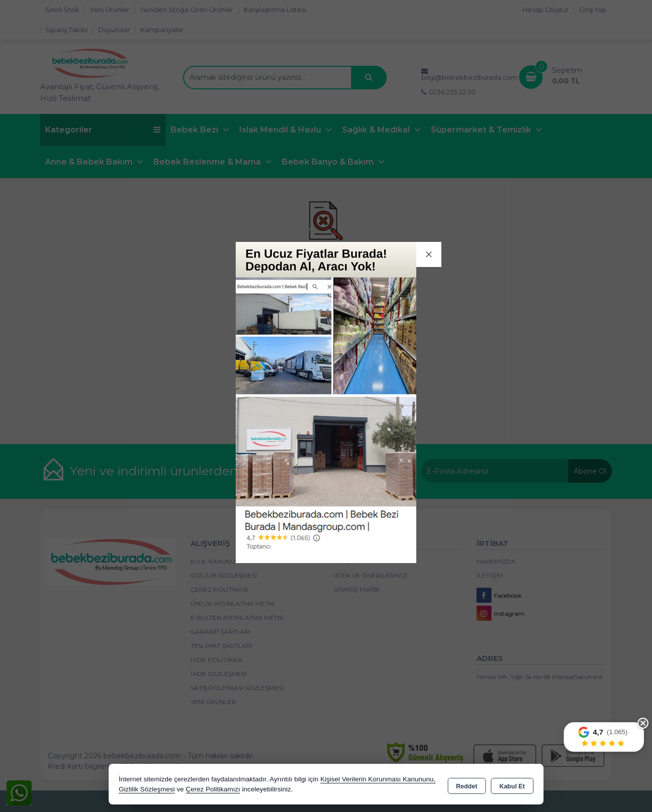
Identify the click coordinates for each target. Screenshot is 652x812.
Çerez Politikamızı (213, 789)
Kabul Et (512, 785)
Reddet (466, 785)
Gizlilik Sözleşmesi (147, 789)
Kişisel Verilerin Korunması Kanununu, (378, 779)
